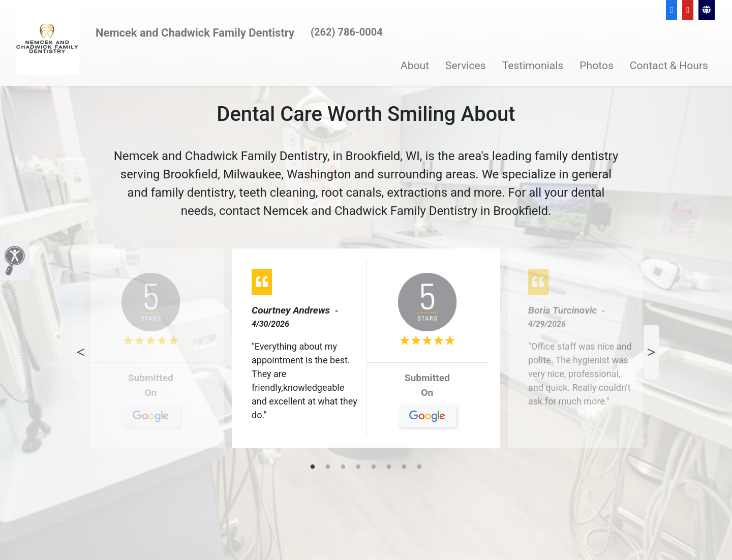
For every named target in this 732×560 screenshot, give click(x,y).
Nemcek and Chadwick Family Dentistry (195, 33)
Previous (81, 352)
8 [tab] (419, 468)
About (415, 65)
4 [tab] (358, 468)
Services (466, 65)
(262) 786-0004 (347, 32)
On (151, 396)
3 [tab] (343, 468)
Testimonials (533, 65)
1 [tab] (313, 468)
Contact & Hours (669, 65)
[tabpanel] (366, 352)
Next (651, 352)
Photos (597, 65)
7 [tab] (404, 468)
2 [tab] (328, 468)
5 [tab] (374, 468)
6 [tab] (389, 468)
